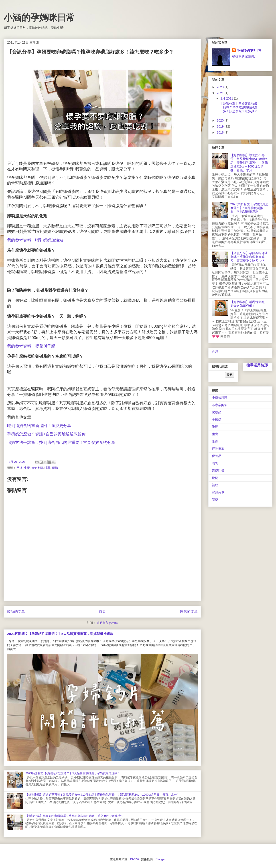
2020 (221, 120)
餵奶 (55, 468)
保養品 (217, 456)
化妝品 (217, 412)
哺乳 (47, 468)
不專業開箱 (220, 405)
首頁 (102, 612)
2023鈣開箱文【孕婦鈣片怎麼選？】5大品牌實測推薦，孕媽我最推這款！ (62, 634)
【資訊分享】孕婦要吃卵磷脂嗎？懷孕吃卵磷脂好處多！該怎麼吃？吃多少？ (75, 816)
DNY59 (135, 859)
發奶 (215, 478)
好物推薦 (37, 468)
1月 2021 (227, 98)
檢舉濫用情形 (257, 365)
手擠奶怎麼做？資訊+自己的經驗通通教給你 (47, 434)
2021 (221, 93)
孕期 (20, 468)
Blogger (160, 859)
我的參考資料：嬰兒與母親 (31, 346)
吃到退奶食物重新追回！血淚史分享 (39, 426)
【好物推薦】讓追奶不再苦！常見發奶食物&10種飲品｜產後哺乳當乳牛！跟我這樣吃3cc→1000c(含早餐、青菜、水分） (103, 795)
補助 (215, 485)
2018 (221, 132)
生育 (215, 434)
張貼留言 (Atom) (107, 623)
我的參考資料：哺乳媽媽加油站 (35, 240)
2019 (221, 126)
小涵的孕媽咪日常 (39, 18)
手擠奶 (217, 419)
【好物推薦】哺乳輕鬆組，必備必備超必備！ (249, 304)
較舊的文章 (189, 612)
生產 (27, 468)
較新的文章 (16, 612)
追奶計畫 (218, 471)
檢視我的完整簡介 (245, 56)
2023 (221, 87)
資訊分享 (218, 492)
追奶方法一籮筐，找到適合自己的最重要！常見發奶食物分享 (61, 443)
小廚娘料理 (220, 398)
